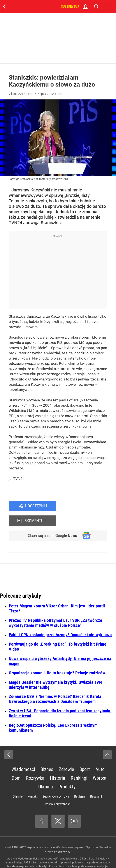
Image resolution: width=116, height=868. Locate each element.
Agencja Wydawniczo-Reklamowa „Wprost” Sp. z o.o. (63, 833)
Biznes (47, 755)
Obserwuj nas (51, 521)
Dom (16, 764)
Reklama (80, 782)
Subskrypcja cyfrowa (56, 782)
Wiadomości (23, 755)
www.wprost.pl (96, 852)
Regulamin (97, 782)
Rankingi (79, 764)
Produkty (67, 773)
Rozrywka (35, 764)
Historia (58, 764)
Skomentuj (87, 506)
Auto (100, 755)
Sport (85, 755)
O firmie (18, 782)
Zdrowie (66, 755)
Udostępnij (36, 506)
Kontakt (33, 782)
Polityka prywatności (58, 790)
